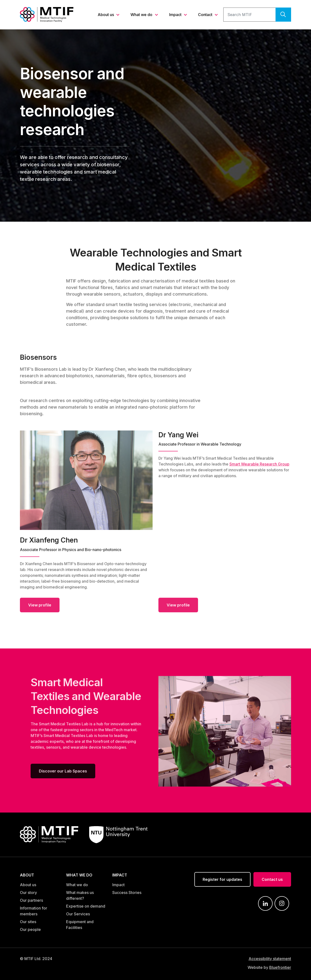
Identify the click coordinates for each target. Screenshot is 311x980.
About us (106, 15)
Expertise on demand (86, 906)
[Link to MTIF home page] (47, 14)
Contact (206, 15)
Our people (30, 929)
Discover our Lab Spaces (63, 773)
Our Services (78, 914)
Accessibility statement (270, 959)
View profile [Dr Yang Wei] (178, 607)
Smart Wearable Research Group (259, 466)
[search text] (250, 15)
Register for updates (222, 879)
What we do (142, 15)
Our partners (31, 900)
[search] (283, 15)
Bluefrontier (280, 967)
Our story (28, 892)
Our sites (28, 922)
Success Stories (127, 892)
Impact (176, 15)
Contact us (272, 879)
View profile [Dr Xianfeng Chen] (40, 607)
